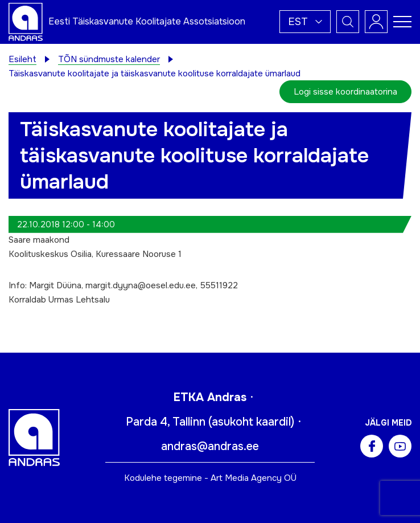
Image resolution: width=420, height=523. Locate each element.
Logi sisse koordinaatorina (345, 92)
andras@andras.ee (210, 446)
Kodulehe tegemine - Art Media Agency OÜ (210, 478)
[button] (305, 22)
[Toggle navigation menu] (402, 22)
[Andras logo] (26, 21)
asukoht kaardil (251, 422)
